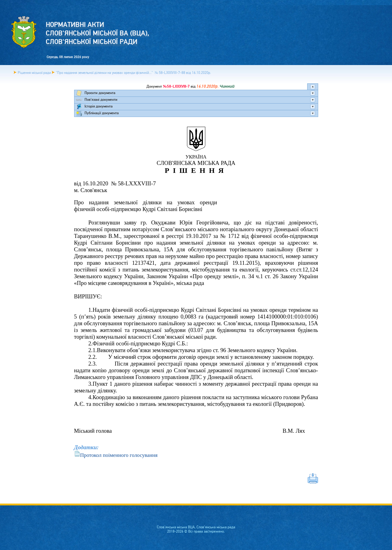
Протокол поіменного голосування (119, 455)
